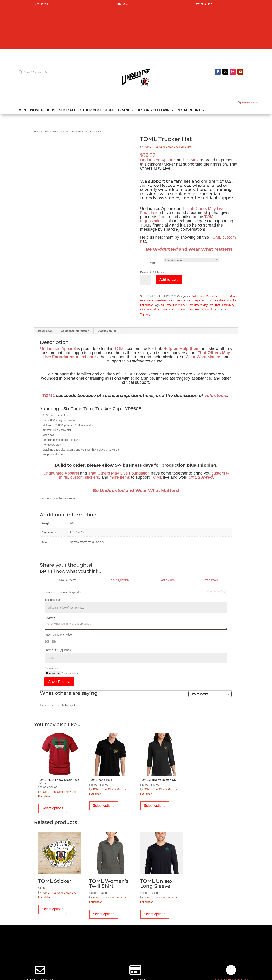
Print (152, 263)
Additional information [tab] (75, 331)
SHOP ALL (68, 110)
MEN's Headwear (157, 300)
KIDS (51, 110)
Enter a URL (58, 650)
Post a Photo (210, 580)
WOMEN (37, 110)
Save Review (59, 682)
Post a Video (167, 580)
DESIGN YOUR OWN (155, 110)
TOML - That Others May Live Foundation (168, 147)
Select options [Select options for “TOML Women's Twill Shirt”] (104, 914)
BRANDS (125, 110)
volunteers (216, 396)
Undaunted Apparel (158, 160)
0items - (248, 102)
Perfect (225, 592)
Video (54, 641)
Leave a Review (67, 580)
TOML (191, 160)
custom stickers (85, 477)
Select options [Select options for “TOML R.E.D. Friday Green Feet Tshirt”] (53, 808)
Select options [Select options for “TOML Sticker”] (53, 909)
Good (221, 592)
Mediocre (213, 592)
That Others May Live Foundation (119, 473)
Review (50, 618)
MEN (22, 110)
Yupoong (145, 314)
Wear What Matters (203, 357)
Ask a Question (120, 580)
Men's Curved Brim (217, 296)
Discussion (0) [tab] (107, 331)
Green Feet (180, 305)
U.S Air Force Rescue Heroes (186, 310)
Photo (47, 641)
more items (120, 477)
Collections (198, 296)
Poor (209, 592)
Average (217, 592)
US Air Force (213, 310)
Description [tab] (45, 331)
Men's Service (72, 131)
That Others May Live (201, 305)
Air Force (166, 305)
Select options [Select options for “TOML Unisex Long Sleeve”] (155, 914)
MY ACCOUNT (191, 110)
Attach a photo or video (58, 635)
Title (53, 600)
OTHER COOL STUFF (97, 110)
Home (37, 131)
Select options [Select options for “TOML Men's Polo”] (104, 806)
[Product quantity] (146, 280)
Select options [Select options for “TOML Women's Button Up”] (155, 806)
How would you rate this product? (65, 592)
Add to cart (169, 280)
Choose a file (52, 668)
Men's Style (56, 131)
